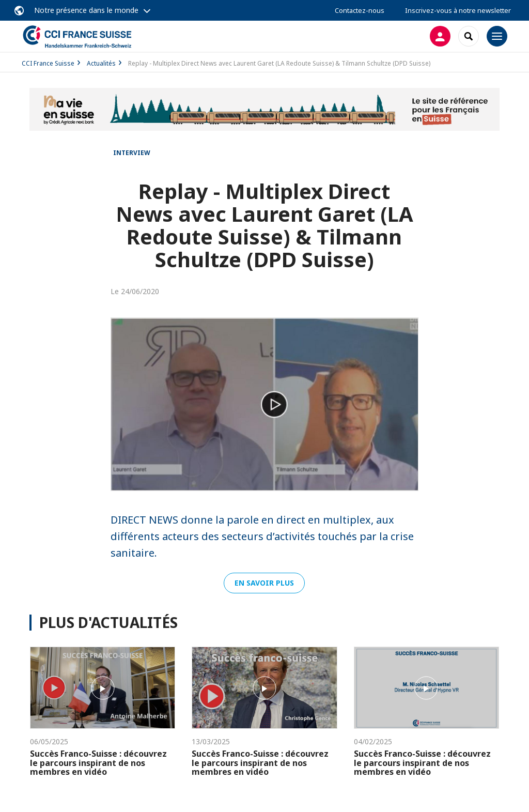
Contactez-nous (360, 10)
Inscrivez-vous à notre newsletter (458, 10)
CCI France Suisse (48, 63)
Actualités (101, 63)
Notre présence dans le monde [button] (86, 10)
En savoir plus (264, 583)
